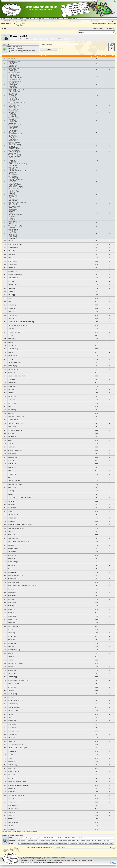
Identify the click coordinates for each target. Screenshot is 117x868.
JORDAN (10, 505)
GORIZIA (11, 104)
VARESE (11, 140)
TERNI (10, 224)
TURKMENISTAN (12, 772)
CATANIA (11, 193)
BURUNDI (10, 295)
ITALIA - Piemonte (12, 155)
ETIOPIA (10, 400)
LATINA (11, 112)
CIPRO (10, 359)
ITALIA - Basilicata (12, 68)
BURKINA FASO (12, 285)
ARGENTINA (11, 261)
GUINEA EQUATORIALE (14, 450)
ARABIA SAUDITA (12, 704)
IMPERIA (11, 121)
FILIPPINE (10, 667)
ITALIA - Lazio (11, 110)
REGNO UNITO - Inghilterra (15, 417)
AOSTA (11, 227)
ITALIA (9, 59)
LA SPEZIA (12, 122)
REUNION (10, 690)
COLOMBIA (11, 346)
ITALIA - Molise (12, 151)
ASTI (10, 158)
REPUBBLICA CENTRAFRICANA (16, 325)
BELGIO (10, 281)
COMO (10, 129)
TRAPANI (11, 200)
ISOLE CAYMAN (12, 535)
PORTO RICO (11, 677)
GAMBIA (10, 440)
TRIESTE (11, 107)
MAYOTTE (11, 819)
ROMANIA (10, 694)
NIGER (10, 630)
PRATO (11, 217)
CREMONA (12, 130)
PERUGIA (11, 223)
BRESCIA (11, 128)
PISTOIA (11, 218)
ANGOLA (10, 258)
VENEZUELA (11, 809)
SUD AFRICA (11, 822)
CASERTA (11, 85)
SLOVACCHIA (11, 728)
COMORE (10, 521)
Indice (4, 28)
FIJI (9, 406)
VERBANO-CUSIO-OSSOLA (16, 164)
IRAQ (9, 494)
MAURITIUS (11, 603)
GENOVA (11, 119)
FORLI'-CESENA (13, 92)
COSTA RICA (11, 349)
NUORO (11, 181)
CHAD (9, 755)
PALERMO (11, 197)
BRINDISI (11, 170)
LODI (10, 133)
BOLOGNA (12, 91)
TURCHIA (10, 778)
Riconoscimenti (58, 863)
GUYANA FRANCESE (13, 430)
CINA (9, 342)
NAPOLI (11, 86)
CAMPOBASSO (13, 152)
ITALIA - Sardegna (12, 177)
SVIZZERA (11, 721)
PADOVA (11, 232)
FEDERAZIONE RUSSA (14, 701)
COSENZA (11, 74)
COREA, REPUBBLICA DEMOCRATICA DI (19, 525)
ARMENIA (10, 254)
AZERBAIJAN (11, 271)
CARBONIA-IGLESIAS (15, 179)
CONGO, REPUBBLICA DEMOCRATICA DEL (20, 322)
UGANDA (10, 792)
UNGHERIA (11, 474)
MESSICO (10, 613)
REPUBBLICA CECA (13, 363)
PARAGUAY (11, 687)
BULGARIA (11, 288)
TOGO (9, 758)
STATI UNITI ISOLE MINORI (15, 795)
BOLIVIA (10, 302)
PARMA (11, 97)
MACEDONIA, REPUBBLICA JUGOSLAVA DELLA (21, 586)
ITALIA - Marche (12, 142)
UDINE (10, 108)
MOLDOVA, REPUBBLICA (15, 576)
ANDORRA (11, 241)
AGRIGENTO (12, 190)
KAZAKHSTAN (12, 538)
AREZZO (11, 208)
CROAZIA (10, 467)
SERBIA (10, 697)
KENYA (10, 511)
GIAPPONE (11, 508)
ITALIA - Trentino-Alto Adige (15, 202)
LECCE (11, 174)
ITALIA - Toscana (12, 207)
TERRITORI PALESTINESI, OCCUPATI (18, 680)
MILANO (11, 135)
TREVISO (11, 234)
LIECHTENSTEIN (12, 548)
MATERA (11, 70)
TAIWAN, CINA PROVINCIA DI (16, 782)
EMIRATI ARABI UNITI (14, 244)
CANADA (10, 319)
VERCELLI (11, 165)
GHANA (10, 434)
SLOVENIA (11, 724)
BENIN (10, 298)
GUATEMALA (11, 457)
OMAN (9, 653)
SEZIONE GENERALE (25, 18)
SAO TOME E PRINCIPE (14, 745)
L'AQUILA (11, 63)
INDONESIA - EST (13, 481)
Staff (45, 863)
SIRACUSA (12, 199)
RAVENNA (11, 98)
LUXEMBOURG (12, 562)
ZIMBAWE (10, 829)
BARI (10, 168)
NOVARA (11, 161)
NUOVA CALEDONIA (13, 626)
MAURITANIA (11, 596)
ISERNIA (11, 153)
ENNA (10, 194)
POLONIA (10, 674)
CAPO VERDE (12, 356)
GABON (10, 413)
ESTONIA (10, 386)
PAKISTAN (11, 670)
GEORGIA (10, 427)
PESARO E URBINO (14, 149)
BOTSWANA (11, 315)
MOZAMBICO (11, 619)
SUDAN (10, 714)
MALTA (10, 599)
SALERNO (11, 87)
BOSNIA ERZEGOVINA (14, 275)
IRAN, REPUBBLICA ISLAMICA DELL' (18, 498)
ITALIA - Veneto (12, 229)
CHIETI (11, 64)
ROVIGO (11, 233)
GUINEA (10, 444)
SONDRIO (11, 139)
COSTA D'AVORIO (13, 332)
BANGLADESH (12, 278)
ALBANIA (10, 251)
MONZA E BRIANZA (14, 134)
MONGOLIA (11, 592)
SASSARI (11, 186)
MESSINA (11, 195)
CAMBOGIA (11, 518)
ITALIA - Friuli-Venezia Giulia (15, 103)
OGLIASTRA (12, 182)
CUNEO (11, 160)
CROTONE (12, 77)
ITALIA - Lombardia (13, 125)
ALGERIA (10, 379)
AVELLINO (11, 82)
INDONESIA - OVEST (13, 484)
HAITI (9, 471)
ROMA (10, 115)
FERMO (11, 146)
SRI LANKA (11, 552)
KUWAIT (10, 532)
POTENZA (11, 71)
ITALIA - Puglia (12, 167)
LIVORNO (11, 212)
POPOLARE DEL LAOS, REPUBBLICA (18, 542)
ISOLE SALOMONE (13, 707)
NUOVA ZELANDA (13, 650)
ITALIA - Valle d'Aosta (13, 226)
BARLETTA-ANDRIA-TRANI (16, 171)
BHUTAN (10, 312)
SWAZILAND (11, 751)
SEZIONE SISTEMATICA (40, 18)
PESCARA (11, 65)
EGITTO (10, 390)
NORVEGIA (11, 643)
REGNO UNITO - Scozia (14, 423)
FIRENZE (11, 209)
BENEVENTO (12, 84)
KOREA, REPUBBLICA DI (14, 528)
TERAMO (11, 67)
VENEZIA (11, 236)
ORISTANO (12, 183)
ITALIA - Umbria (12, 221)
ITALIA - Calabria (12, 73)
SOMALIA (10, 741)
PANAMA (10, 657)
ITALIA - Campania (13, 81)
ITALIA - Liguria (12, 118)
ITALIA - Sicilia (11, 189)
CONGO (10, 329)
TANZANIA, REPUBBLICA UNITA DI (17, 785)
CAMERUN (11, 339)
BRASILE (10, 305)
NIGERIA (10, 633)
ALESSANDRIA (13, 156)
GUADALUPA (11, 447)
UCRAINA (10, 789)
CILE (9, 335)
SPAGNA (10, 396)
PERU (9, 660)
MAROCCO (11, 572)
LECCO (11, 131)
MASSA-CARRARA (14, 214)
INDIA (9, 491)
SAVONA (11, 123)
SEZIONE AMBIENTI (54, 18)
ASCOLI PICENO (13, 145)
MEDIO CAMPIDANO (14, 187)
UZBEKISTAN (11, 805)
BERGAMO (12, 126)
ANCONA (11, 144)
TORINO (11, 163)
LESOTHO (11, 555)
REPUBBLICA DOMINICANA (15, 376)
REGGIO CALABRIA (14, 78)
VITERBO (11, 116)
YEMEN (10, 816)
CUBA (9, 352)
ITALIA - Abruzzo (12, 61)
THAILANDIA (11, 761)
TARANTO (11, 175)
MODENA (11, 94)
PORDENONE (12, 105)
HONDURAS (11, 464)
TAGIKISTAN (11, 765)
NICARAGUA (11, 636)
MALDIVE (10, 606)
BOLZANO (11, 204)
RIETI (10, 114)
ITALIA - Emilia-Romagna (14, 89)
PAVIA (10, 138)
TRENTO (11, 205)
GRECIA (10, 454)
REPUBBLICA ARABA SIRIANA (16, 748)
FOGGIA (11, 172)
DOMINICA (11, 373)
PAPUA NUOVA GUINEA (14, 663)
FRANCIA (10, 410)
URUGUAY (11, 802)
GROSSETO (12, 211)
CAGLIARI (11, 178)
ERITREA (10, 393)
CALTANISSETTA (13, 191)
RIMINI (10, 101)
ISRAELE (10, 488)
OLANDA (10, 640)
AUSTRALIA (11, 264)
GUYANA (10, 461)
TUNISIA (10, 775)
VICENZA (11, 237)
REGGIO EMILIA (13, 100)
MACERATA (12, 147)
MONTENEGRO (12, 579)
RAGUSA (11, 198)
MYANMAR (11, 589)
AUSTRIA (10, 268)
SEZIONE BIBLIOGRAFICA (70, 18)
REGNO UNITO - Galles (14, 420)
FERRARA (11, 93)
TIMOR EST (11, 768)
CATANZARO (12, 75)
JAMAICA (10, 501)
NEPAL (10, 647)
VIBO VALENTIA (13, 79)
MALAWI (10, 609)
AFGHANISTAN (12, 248)
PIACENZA (12, 96)
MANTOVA (11, 137)
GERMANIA (11, 366)
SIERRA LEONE (12, 731)
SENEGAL (10, 738)
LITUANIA (10, 559)
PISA (10, 216)
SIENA (10, 219)
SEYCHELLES (12, 711)
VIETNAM (10, 812)
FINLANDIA (11, 403)
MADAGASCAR (12, 582)
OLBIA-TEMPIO (13, 184)
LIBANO (10, 545)
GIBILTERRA (11, 437)
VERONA (11, 238)
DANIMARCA (11, 369)
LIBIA (9, 569)
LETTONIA (11, 565)
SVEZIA (10, 718)
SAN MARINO (11, 734)
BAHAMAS (11, 308)
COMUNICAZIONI (12, 18)
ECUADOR (11, 383)
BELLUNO (11, 230)
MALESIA (10, 616)
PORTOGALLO (12, 684)
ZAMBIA (10, 826)
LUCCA (11, 213)
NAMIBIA (10, 623)
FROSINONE (12, 111)
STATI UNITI (11, 799)
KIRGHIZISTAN (12, 515)
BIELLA (11, 159)
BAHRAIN (10, 292)
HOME (3, 18)
